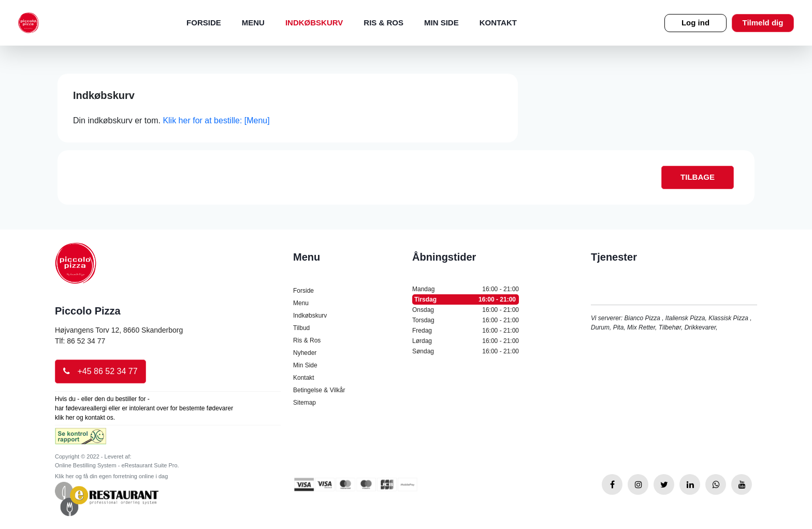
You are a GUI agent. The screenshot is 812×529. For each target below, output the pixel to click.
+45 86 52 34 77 (100, 371)
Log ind (695, 23)
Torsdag (466, 320)
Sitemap (304, 403)
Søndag (466, 351)
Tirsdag (466, 299)
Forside (204, 23)
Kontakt (498, 23)
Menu (253, 23)
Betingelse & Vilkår (319, 390)
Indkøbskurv (314, 23)
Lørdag (466, 341)
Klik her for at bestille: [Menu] (216, 120)
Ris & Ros (383, 23)
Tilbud (301, 328)
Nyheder (305, 353)
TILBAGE (698, 177)
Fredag (466, 331)
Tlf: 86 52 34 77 (80, 341)
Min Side (441, 23)
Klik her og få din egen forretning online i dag (111, 476)
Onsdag (466, 310)
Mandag (466, 289)
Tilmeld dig (763, 23)
